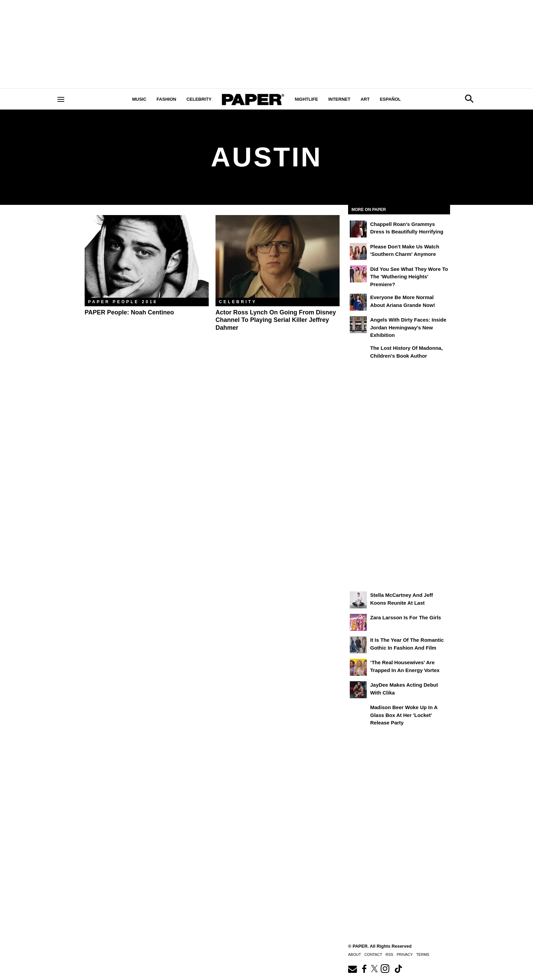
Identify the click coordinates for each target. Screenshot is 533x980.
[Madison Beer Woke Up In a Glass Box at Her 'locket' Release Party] (358, 712)
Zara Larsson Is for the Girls (406, 617)
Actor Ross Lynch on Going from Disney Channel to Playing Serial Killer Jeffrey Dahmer (276, 320)
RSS (389, 954)
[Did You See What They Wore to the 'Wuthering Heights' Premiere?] (358, 274)
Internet (339, 99)
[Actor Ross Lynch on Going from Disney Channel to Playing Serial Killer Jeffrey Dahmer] (278, 256)
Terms (423, 954)
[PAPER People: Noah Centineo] (147, 256)
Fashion (167, 99)
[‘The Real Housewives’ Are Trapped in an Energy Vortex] (358, 667)
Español (390, 99)
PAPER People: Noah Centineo (129, 312)
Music (139, 99)
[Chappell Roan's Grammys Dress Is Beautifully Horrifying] (358, 229)
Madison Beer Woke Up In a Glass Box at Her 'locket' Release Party (404, 715)
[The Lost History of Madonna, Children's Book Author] (358, 353)
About (355, 954)
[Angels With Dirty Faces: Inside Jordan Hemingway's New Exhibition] (358, 325)
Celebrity (199, 99)
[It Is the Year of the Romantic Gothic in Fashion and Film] (358, 645)
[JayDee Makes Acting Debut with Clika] (358, 690)
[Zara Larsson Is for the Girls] (358, 622)
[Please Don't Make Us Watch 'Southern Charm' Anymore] (358, 251)
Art (365, 99)
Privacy (405, 954)
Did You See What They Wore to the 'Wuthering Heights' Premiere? (409, 277)
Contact (373, 954)
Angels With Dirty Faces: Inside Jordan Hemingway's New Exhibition (408, 327)
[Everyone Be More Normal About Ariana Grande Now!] (358, 302)
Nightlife (306, 99)
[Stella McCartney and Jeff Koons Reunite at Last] (358, 600)
